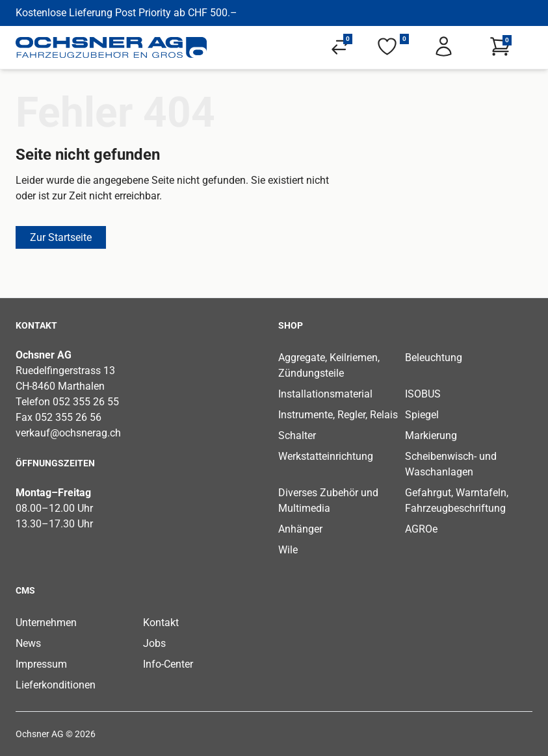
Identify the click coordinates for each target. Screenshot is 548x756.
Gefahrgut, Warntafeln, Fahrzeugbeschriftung (457, 500)
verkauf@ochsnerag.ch (68, 433)
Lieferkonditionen (56, 685)
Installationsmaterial (325, 394)
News (28, 643)
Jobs (154, 643)
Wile (288, 550)
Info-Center (168, 664)
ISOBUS (423, 394)
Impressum (41, 664)
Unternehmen (46, 623)
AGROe (421, 529)
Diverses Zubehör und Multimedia (328, 500)
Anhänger (300, 529)
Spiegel (422, 415)
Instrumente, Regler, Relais (338, 415)
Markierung (431, 435)
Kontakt (161, 623)
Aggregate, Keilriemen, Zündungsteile (329, 365)
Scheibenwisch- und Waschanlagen (451, 464)
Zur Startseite (61, 237)
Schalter (297, 435)
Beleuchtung (434, 358)
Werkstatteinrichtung (326, 456)
